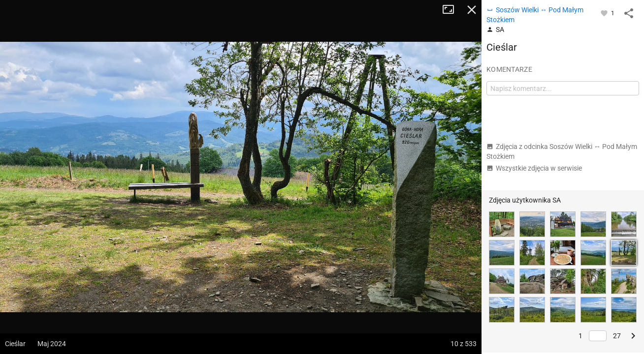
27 (617, 336)
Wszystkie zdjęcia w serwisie (534, 168)
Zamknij (472, 10)
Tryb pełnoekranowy (452, 10)
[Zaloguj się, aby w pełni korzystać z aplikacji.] (605, 13)
